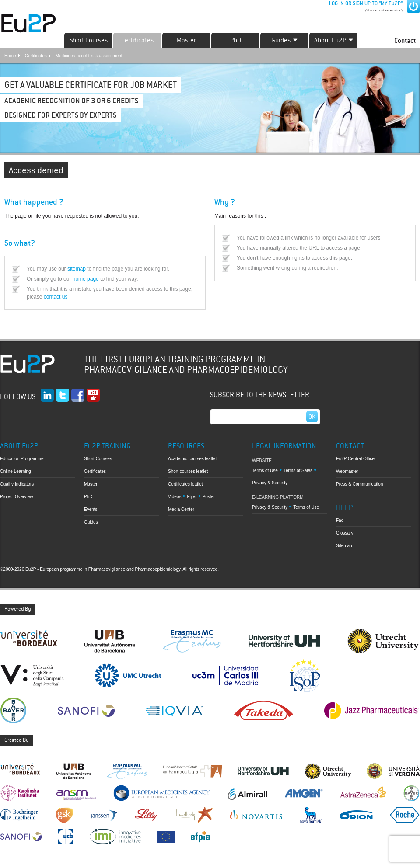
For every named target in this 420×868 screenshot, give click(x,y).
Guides (91, 522)
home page (86, 279)
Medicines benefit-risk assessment (89, 56)
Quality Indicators (17, 484)
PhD (236, 40)
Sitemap (344, 546)
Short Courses (89, 40)
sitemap (77, 269)
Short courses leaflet (188, 471)
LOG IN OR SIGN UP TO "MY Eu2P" (365, 3)
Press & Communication (359, 484)
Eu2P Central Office (355, 459)
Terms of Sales (298, 470)
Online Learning (16, 471)
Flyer (192, 497)
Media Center (181, 509)
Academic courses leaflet (192, 459)
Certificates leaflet (185, 484)
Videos (175, 497)
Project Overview (17, 497)
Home (10, 56)
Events (91, 509)
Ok (312, 417)
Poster (209, 497)
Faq (340, 520)
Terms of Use (265, 470)
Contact (405, 40)
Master (186, 40)
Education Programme (22, 459)
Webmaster (347, 471)
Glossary (345, 533)
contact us (56, 297)
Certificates (137, 40)
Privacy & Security (270, 483)
